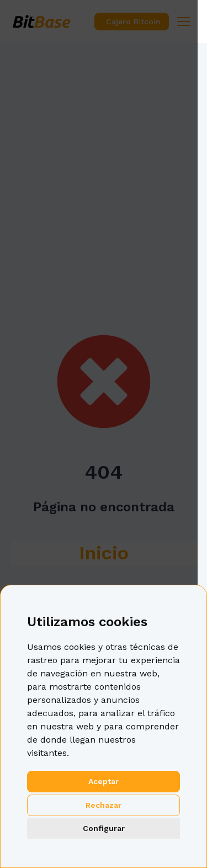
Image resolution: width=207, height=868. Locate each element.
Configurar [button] (104, 828)
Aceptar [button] (104, 781)
